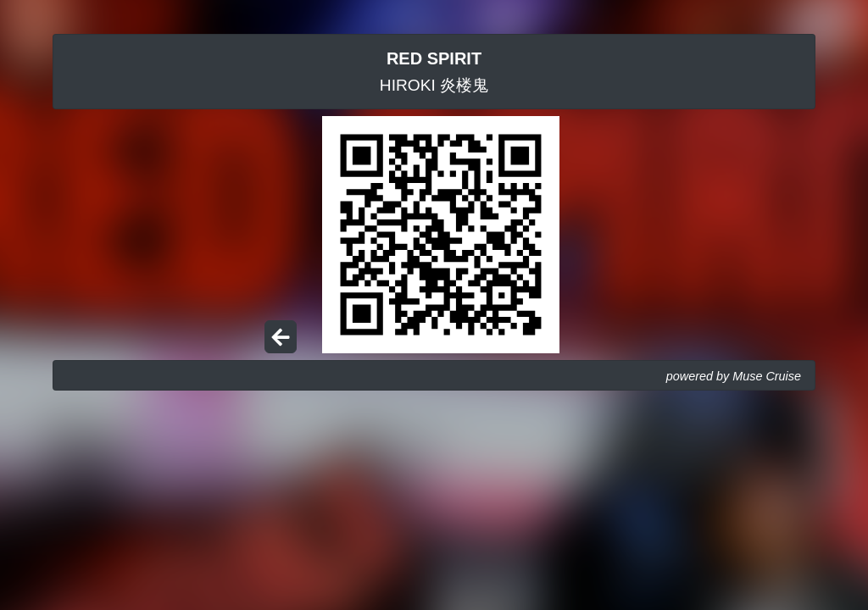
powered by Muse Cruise (734, 376)
